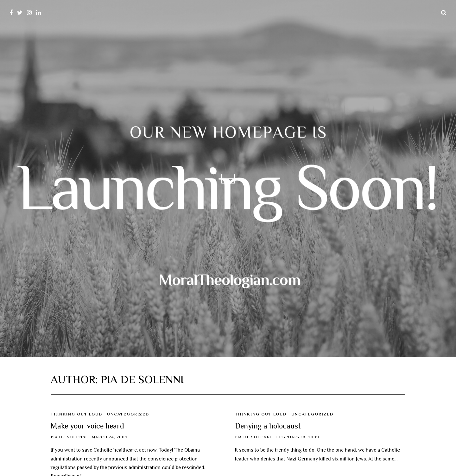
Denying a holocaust (268, 426)
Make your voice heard (87, 426)
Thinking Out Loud (76, 414)
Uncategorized (128, 414)
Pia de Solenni (69, 437)
